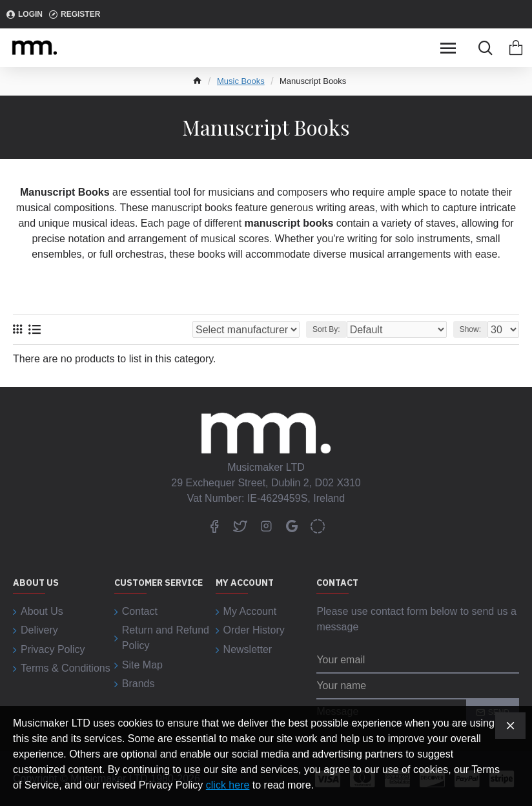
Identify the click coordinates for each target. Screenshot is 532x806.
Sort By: (326, 329)
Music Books (241, 81)
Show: (470, 329)
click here (228, 785)
